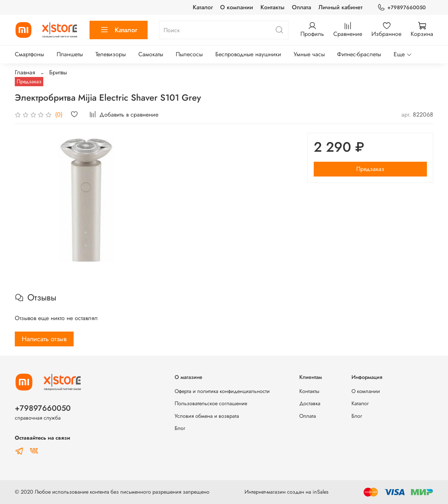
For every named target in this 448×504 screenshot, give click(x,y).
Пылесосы (189, 54)
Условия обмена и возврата (207, 416)
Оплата (302, 7)
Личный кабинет (341, 7)
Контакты (272, 7)
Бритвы (58, 72)
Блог (180, 428)
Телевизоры (111, 54)
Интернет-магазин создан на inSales (287, 492)
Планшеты (70, 54)
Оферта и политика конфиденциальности (222, 391)
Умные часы (309, 54)
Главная (25, 72)
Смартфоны (29, 54)
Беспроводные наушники (248, 54)
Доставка (310, 403)
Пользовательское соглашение (211, 403)
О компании (237, 7)
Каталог (203, 7)
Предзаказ (370, 169)
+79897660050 (402, 8)
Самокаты (151, 54)
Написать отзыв (44, 339)
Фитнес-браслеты (359, 54)
